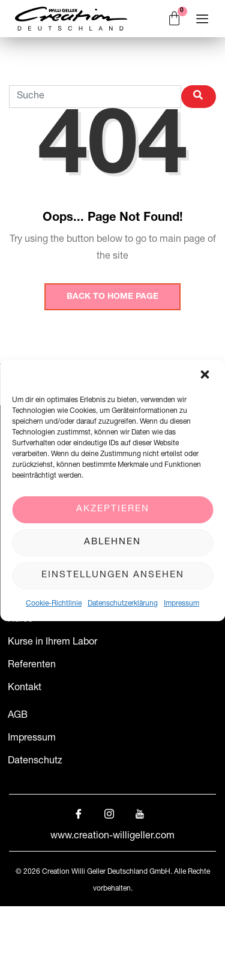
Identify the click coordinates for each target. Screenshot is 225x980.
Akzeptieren (113, 509)
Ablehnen (112, 542)
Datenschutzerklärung (123, 604)
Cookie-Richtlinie (54, 604)
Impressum (181, 604)
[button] (206, 376)
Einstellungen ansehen (113, 575)
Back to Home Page (112, 297)
